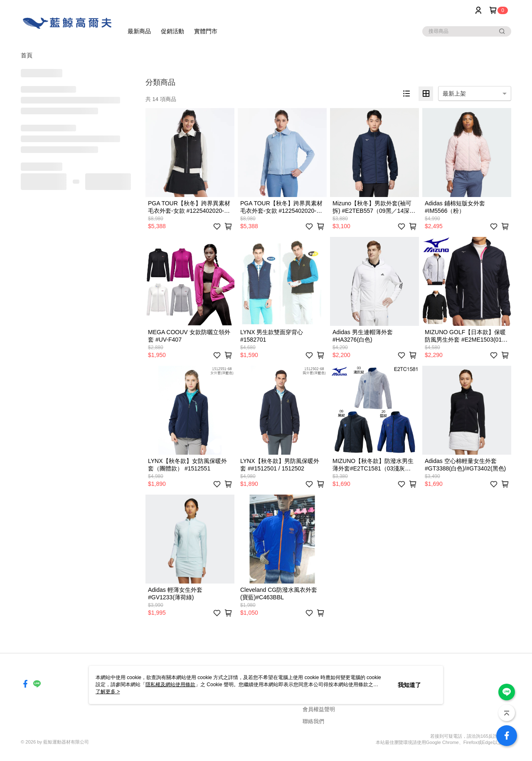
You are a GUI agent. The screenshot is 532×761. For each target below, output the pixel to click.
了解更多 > (108, 692)
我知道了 (409, 685)
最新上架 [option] (454, 94)
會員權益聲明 (319, 709)
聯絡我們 (313, 721)
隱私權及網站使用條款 (170, 685)
